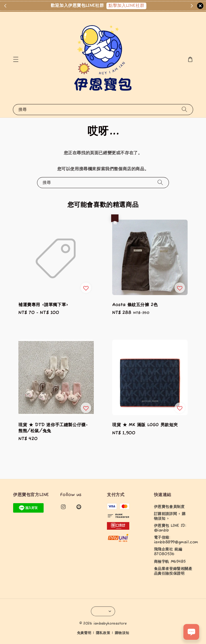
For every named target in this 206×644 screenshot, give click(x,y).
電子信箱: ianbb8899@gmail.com (176, 540)
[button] (16, 59)
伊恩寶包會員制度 (169, 507)
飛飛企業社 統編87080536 (168, 552)
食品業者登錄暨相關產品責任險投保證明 (173, 571)
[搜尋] (184, 109)
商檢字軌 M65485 (170, 562)
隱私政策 (103, 633)
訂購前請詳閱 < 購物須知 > (170, 516)
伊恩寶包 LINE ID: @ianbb (170, 528)
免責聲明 (84, 633)
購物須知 (122, 633)
